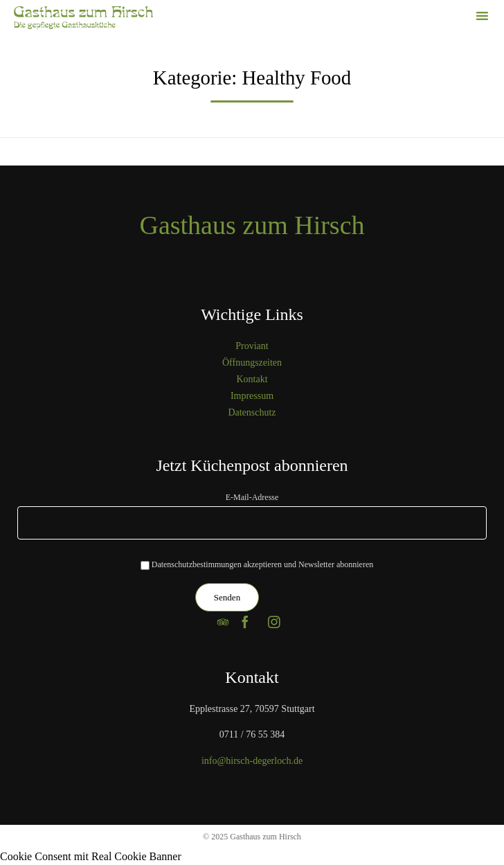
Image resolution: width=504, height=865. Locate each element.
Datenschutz (252, 412)
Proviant (252, 346)
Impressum (252, 396)
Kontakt (252, 379)
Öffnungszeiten (252, 363)
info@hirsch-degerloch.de (252, 761)
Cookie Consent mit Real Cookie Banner (91, 856)
